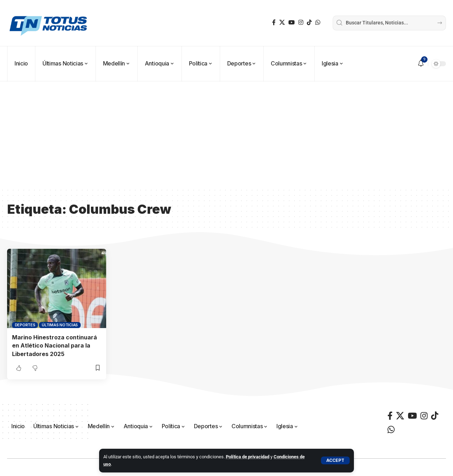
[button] (335, 460)
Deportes (25, 325)
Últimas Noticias (60, 325)
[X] (282, 22)
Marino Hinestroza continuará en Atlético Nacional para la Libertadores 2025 (55, 345)
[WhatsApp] (318, 22)
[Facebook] (274, 22)
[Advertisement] (226, 134)
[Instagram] (301, 22)
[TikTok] (309, 22)
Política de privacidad (248, 457)
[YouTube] (292, 22)
